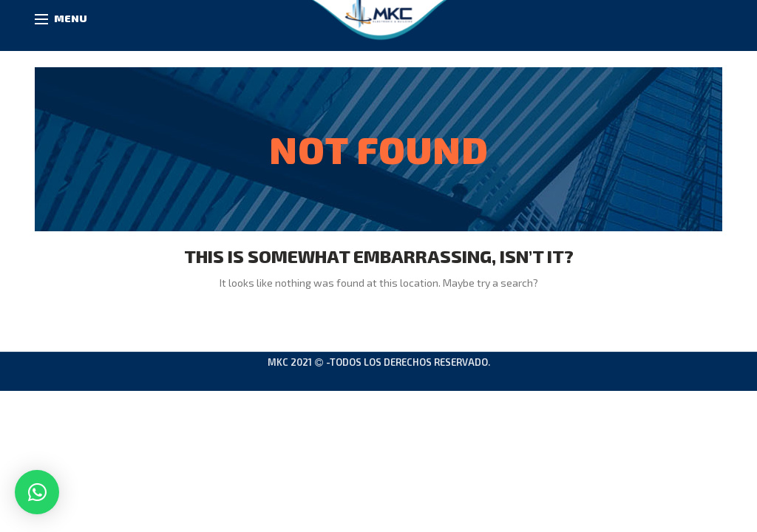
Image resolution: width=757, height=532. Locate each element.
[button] (37, 492)
